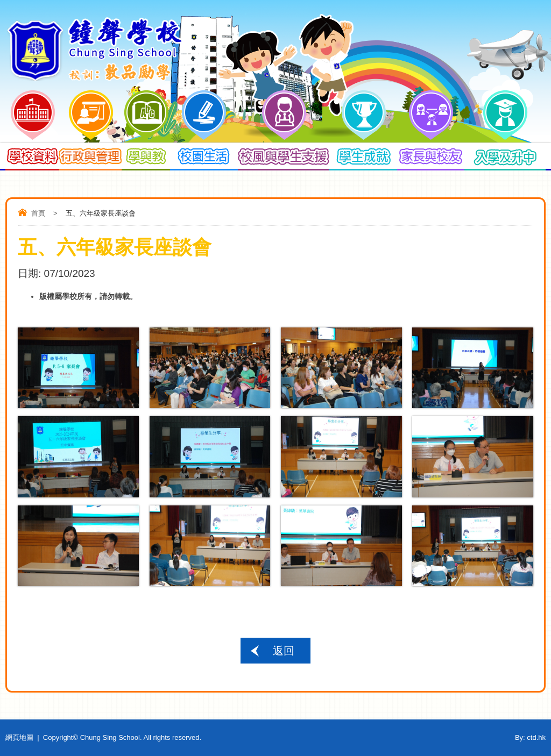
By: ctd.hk (530, 737)
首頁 (38, 213)
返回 (284, 651)
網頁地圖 (19, 737)
